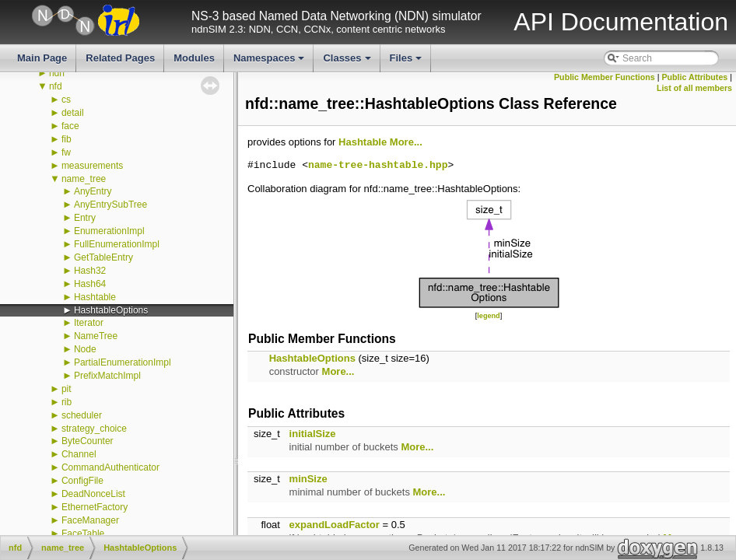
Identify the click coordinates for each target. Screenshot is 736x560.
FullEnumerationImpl (117, 244)
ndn (57, 73)
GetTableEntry (103, 257)
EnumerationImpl (109, 231)
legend (488, 316)
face (70, 126)
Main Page (42, 58)
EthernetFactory (95, 507)
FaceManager (90, 520)
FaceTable (83, 534)
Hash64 (90, 284)
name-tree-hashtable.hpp (378, 166)
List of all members (694, 88)
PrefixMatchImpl (107, 376)
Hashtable (95, 297)
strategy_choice (94, 429)
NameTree (96, 336)
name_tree (84, 179)
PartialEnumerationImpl (123, 362)
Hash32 (90, 271)
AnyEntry (93, 191)
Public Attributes (694, 77)
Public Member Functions (605, 77)
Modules (194, 58)
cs (66, 100)
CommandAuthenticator (110, 467)
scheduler (82, 415)
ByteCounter (88, 441)
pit (67, 389)
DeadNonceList (93, 494)
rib (67, 402)
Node (85, 349)
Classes (348, 62)
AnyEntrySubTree (110, 205)
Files (407, 62)
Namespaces (270, 62)
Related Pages (120, 58)
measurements (92, 166)
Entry (85, 218)
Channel (79, 454)
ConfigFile (82, 481)
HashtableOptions (111, 310)
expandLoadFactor (335, 525)
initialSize (313, 434)
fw (66, 152)
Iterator (89, 323)
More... (406, 142)
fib (67, 139)
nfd (56, 86)
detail (73, 113)
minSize (308, 479)
